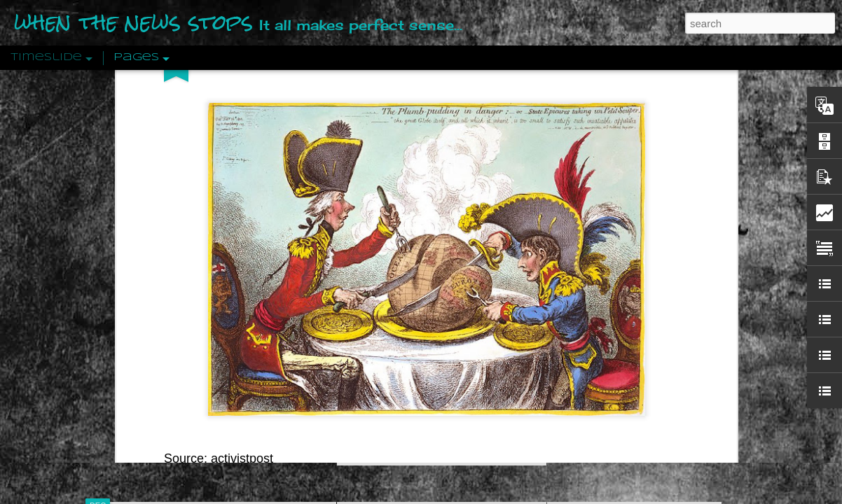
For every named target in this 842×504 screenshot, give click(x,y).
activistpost (242, 178)
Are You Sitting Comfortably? (429, 358)
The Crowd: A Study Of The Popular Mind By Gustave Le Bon (692, 348)
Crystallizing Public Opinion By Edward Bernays (662, 323)
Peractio (148, 325)
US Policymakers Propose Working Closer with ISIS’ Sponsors (694, 421)
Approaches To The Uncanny (621, 299)
